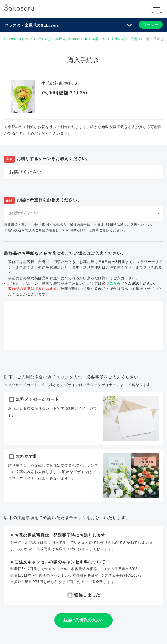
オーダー (151, 25)
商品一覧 (99, 39)
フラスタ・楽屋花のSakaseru (32, 25)
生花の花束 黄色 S (126, 39)
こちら (117, 283)
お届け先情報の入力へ (83, 620)
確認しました (84, 595)
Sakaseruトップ (18, 39)
